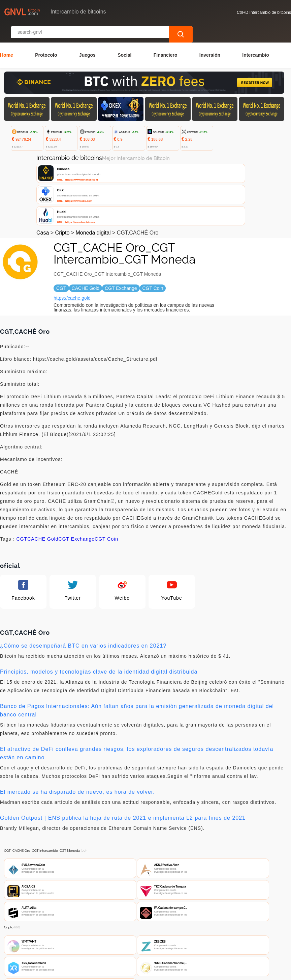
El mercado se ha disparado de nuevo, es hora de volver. (77, 736)
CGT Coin (106, 483)
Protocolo (46, 37)
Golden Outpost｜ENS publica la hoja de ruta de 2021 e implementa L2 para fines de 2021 (123, 762)
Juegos (87, 37)
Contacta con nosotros (92, 940)
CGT (22, 483)
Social (124, 37)
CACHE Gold (43, 483)
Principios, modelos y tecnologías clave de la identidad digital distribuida (99, 616)
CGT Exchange (77, 483)
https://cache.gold (72, 242)
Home (7, 37)
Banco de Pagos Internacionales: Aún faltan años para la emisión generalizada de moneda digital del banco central (137, 654)
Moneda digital (93, 177)
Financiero (166, 37)
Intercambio (255, 37)
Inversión (210, 37)
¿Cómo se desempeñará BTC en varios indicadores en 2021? (83, 590)
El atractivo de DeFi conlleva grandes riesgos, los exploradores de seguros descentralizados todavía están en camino (137, 697)
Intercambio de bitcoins (123, 972)
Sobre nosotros (146, 940)
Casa (43, 177)
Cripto (62, 177)
